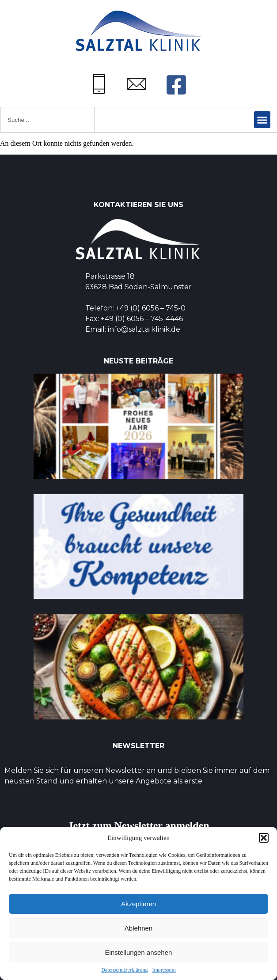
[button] (264, 838)
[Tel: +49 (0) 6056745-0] (99, 84)
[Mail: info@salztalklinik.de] (137, 84)
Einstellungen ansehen (139, 952)
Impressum (164, 970)
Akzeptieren (138, 904)
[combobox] (47, 120)
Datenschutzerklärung (124, 970)
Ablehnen (138, 928)
